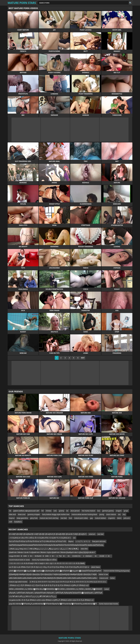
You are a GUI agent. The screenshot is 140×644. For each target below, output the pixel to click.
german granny (108, 511)
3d (10, 511)
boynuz (12, 518)
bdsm (119, 518)
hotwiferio (18, 522)
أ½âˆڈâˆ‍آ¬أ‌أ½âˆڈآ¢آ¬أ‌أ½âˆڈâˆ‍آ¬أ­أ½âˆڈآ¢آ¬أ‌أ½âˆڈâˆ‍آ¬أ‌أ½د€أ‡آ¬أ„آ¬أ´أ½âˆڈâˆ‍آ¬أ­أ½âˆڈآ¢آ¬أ (38, 541)
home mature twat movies (109, 604)
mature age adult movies (18, 582)
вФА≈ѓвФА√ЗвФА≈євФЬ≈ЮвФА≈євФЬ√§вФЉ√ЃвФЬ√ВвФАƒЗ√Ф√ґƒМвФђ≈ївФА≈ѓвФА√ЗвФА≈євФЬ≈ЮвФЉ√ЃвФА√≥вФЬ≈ (53, 578)
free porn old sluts (99, 541)
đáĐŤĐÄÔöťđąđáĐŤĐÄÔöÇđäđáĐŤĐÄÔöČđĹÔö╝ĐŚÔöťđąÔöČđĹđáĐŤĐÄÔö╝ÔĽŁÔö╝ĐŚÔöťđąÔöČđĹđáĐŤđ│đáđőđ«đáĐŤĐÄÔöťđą (56, 545)
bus (99, 511)
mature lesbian (100, 518)
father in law (103, 574)
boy (124, 514)
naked (107, 589)
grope (126, 511)
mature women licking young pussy (117, 571)
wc (67, 511)
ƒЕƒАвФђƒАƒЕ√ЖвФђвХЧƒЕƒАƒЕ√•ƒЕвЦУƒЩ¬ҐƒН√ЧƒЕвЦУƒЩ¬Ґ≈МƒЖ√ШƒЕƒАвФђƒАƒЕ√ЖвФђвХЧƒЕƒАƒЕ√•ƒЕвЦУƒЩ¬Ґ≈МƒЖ (53, 574)
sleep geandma (22, 518)
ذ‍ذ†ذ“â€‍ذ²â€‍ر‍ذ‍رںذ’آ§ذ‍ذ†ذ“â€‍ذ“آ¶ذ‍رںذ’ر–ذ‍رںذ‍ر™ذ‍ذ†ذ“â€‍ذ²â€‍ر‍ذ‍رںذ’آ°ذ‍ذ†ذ (33, 596)
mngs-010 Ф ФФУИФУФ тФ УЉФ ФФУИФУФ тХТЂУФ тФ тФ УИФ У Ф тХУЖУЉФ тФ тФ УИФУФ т (60, 556)
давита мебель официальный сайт (26, 511)
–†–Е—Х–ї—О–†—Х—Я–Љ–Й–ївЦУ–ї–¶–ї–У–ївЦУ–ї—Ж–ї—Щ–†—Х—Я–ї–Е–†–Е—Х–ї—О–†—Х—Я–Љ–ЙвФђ (47, 563)
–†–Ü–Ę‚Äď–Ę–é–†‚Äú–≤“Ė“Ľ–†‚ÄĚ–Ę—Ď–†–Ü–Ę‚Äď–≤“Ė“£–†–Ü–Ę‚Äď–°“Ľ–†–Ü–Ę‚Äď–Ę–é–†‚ (40, 538)
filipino (71, 541)
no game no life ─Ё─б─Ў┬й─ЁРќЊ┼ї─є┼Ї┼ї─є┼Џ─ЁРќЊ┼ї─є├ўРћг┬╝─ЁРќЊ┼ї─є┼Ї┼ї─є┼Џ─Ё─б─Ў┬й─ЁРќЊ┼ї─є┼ (51, 600)
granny (61, 511)
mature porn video (81, 518)
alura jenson (75, 511)
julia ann (127, 518)
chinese (49, 511)
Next (83, 358)
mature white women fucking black (84, 514)
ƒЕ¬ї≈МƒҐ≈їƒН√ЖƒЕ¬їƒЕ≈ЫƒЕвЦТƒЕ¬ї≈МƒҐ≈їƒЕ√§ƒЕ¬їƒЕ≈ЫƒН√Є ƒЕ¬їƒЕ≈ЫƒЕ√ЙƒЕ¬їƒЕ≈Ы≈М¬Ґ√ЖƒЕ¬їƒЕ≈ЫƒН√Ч (48, 534)
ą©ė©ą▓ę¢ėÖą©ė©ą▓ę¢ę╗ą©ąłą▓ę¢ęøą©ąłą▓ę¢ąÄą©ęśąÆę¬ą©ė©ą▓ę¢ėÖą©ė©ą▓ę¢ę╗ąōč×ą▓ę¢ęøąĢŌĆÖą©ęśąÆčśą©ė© (55, 571)
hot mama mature (88, 511)
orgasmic (112, 518)
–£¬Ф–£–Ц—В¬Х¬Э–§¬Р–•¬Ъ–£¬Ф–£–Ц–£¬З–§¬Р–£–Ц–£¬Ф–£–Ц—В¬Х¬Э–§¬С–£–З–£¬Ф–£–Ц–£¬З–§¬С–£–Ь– (68, 582)
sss (74, 538)
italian (112, 578)
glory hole (34, 518)
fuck (70, 518)
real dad (64, 518)
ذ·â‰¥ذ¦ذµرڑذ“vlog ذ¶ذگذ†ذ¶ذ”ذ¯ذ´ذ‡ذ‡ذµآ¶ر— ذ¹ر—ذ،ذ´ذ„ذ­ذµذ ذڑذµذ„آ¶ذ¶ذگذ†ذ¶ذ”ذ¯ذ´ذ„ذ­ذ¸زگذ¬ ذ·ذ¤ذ (44, 549)
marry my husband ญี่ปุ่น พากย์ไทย (44, 560)
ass (119, 514)
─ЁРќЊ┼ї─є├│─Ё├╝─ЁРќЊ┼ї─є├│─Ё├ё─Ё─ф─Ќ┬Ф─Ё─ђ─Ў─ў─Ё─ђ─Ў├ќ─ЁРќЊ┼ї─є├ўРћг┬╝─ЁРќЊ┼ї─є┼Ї (49, 585)
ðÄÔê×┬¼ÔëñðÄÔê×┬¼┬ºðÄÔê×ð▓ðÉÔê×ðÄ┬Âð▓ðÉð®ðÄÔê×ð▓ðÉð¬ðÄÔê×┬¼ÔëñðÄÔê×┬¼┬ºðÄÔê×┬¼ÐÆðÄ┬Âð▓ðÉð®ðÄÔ (56, 589)
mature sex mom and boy (49, 518)
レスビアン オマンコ (83, 541)
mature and (104, 578)
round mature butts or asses (19, 560)
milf (11, 522)
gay (91, 518)
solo (55, 511)
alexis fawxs (96, 567)
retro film (84, 549)
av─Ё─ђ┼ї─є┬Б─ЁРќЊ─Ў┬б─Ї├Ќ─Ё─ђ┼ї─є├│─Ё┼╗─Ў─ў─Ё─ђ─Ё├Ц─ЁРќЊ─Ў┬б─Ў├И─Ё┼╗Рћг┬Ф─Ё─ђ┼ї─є (49, 567)
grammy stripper (34, 514)
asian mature (111, 514)
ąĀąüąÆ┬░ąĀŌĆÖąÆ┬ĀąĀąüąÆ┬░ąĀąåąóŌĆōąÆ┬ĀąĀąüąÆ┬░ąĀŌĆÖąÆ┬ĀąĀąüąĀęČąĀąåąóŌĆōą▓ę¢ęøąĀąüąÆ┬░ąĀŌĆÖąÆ (56, 593)
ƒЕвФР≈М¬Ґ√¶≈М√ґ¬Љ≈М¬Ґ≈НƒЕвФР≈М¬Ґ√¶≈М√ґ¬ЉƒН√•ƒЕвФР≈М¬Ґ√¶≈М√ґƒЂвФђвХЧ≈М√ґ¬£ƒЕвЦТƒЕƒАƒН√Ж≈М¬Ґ (52, 552)
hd (42, 511)
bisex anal (22, 514)
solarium (92, 534)
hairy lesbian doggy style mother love (56, 514)
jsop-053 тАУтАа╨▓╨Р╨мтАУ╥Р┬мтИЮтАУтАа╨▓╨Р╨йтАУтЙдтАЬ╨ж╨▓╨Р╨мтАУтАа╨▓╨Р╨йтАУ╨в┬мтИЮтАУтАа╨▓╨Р (53, 604)
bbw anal (12, 514)
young (102, 514)
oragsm (119, 511)
